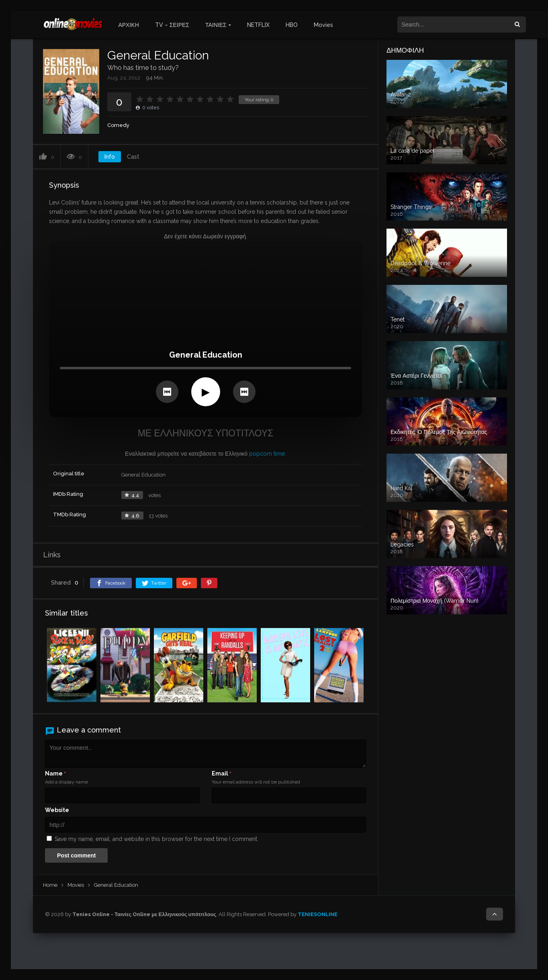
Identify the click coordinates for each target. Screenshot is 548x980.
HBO (292, 25)
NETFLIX (258, 25)
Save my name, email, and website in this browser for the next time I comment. (156, 839)
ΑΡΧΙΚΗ (128, 25)
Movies (323, 25)
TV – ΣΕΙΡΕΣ (172, 25)
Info (110, 157)
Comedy (118, 125)
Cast (133, 157)
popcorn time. (268, 454)
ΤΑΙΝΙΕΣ (216, 25)
